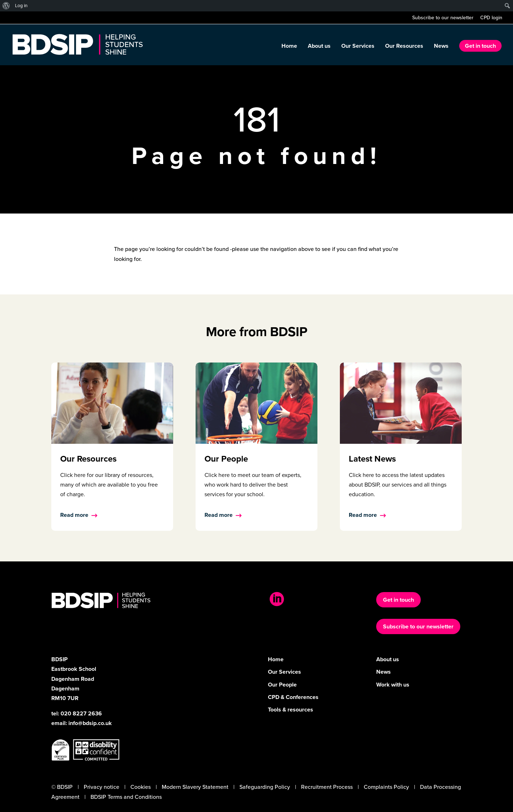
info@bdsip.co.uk (90, 723)
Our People (282, 685)
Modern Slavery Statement (195, 787)
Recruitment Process (327, 787)
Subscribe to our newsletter (443, 18)
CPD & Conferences (293, 697)
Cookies (141, 787)
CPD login (491, 18)
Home (289, 47)
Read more (74, 515)
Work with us (393, 685)
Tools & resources (291, 710)
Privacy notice (102, 787)
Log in (21, 6)
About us (319, 47)
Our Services (358, 47)
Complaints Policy (386, 787)
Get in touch (480, 46)
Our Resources (404, 47)
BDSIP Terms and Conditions (126, 797)
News (441, 47)
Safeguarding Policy (265, 787)
